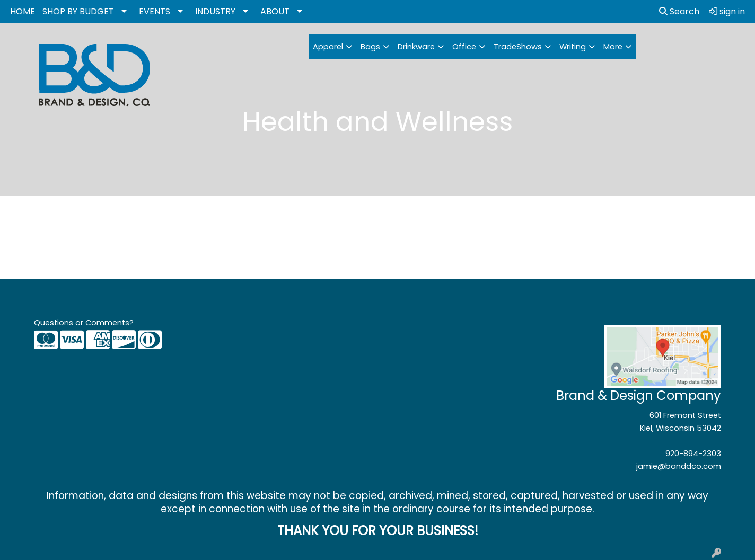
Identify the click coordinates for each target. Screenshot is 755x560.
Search (679, 11)
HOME (23, 11)
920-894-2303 (693, 454)
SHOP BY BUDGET (78, 11)
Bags (370, 47)
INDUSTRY (215, 11)
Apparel (328, 47)
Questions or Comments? (84, 323)
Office (464, 47)
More (613, 47)
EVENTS (155, 11)
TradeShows (518, 47)
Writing (573, 47)
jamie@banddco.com (679, 466)
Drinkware (416, 47)
